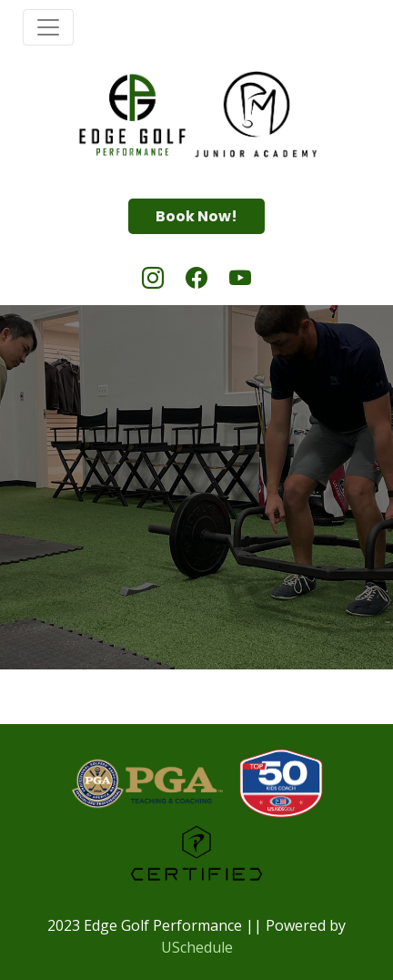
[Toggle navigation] (48, 27)
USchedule (197, 947)
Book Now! (196, 216)
